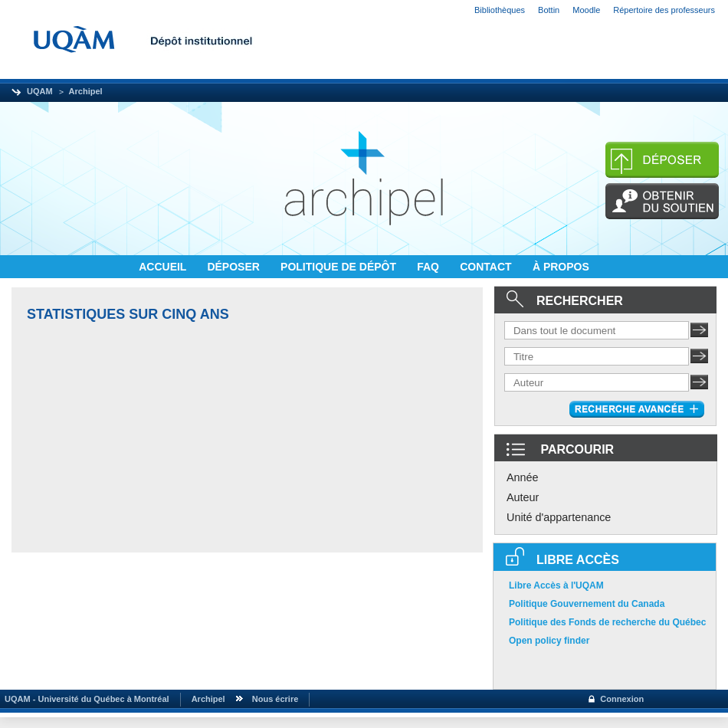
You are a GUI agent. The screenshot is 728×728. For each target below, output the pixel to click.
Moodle (586, 10)
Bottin (549, 10)
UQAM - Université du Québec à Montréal (85, 699)
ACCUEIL (164, 267)
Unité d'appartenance (559, 517)
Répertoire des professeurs (664, 10)
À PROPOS (561, 267)
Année (523, 477)
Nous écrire (275, 699)
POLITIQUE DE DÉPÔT (340, 267)
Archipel (86, 91)
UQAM (40, 91)
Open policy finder (549, 641)
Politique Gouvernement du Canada (587, 604)
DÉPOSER (234, 267)
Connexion (622, 699)
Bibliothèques (500, 10)
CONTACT (487, 267)
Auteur (523, 497)
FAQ (430, 267)
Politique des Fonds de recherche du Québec (607, 622)
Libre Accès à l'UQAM (556, 585)
